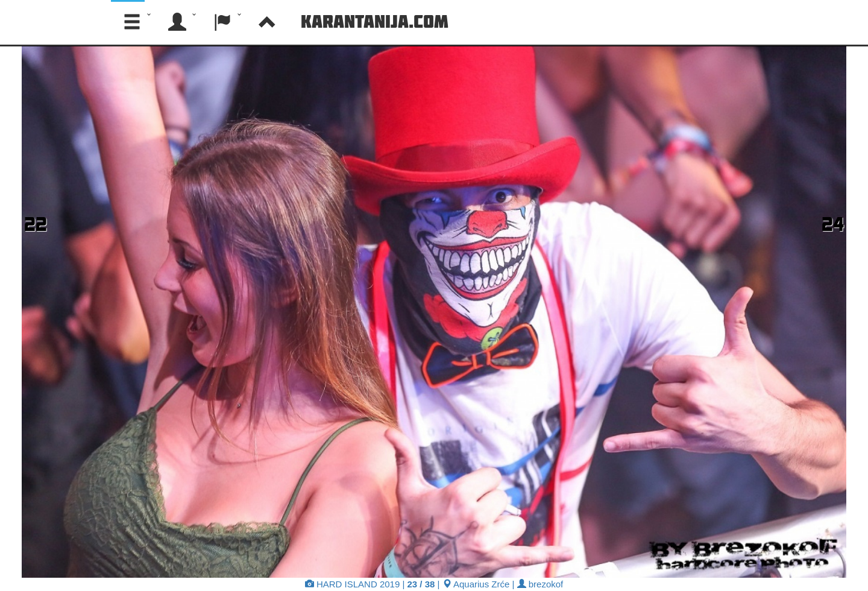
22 (36, 224)
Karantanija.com (375, 21)
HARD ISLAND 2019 (353, 584)
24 (833, 224)
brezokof (540, 584)
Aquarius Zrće (476, 584)
